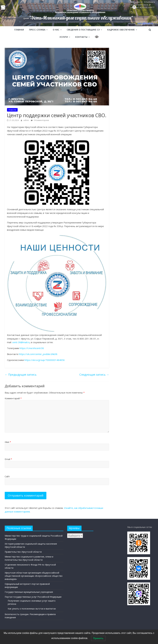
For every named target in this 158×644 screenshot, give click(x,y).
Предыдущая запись (21, 375)
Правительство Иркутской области (23, 552)
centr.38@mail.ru (21, 342)
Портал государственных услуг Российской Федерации (33, 597)
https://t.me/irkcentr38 (32, 348)
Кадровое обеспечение (121, 30)
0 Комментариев (40, 120)
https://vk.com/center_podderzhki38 (38, 354)
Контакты (81, 37)
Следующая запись (94, 375)
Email (8, 459)
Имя (8, 442)
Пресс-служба (37, 30)
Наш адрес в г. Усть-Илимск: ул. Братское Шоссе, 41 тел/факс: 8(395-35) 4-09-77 (143, 5)
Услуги (64, 37)
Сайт (7, 476)
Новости (12, 110)
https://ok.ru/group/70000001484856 (45, 360)
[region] (79, 13)
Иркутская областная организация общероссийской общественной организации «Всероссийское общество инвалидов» (34, 576)
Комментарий (13, 398)
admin (26, 120)
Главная (19, 30)
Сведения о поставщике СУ (83, 30)
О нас (56, 30)
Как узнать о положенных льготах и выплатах (32, 609)
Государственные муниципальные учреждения (29, 592)
